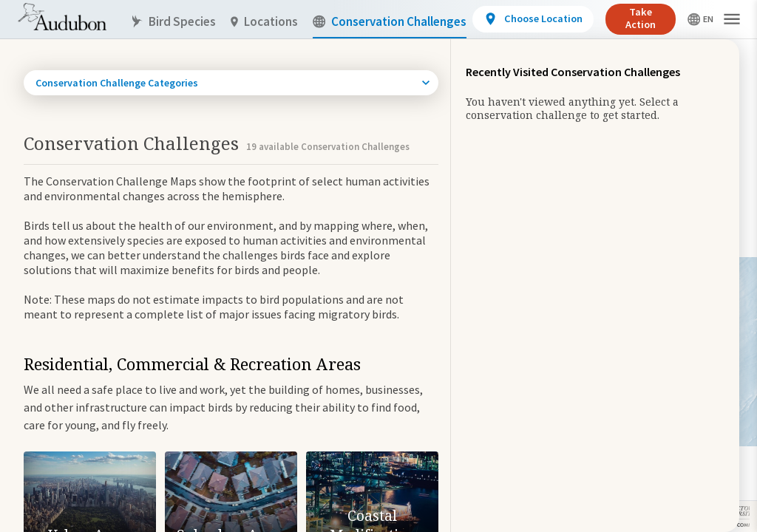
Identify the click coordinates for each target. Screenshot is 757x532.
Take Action (641, 18)
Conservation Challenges (390, 22)
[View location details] (533, 19)
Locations (264, 22)
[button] (732, 20)
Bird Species (173, 22)
